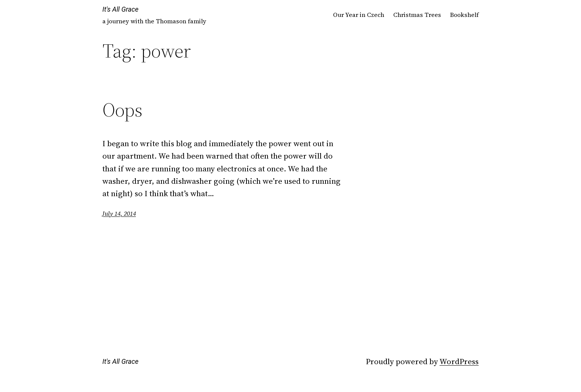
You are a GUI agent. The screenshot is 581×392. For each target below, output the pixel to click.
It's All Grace (120, 9)
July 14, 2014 (119, 213)
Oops (122, 110)
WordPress (459, 361)
